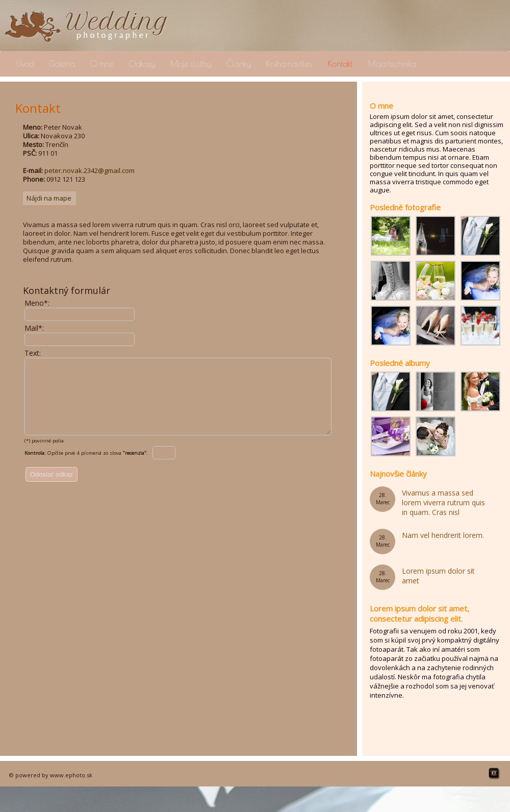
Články (238, 64)
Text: (33, 353)
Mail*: (34, 328)
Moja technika (392, 64)
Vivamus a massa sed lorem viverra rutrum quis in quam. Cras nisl (443, 502)
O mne (101, 64)
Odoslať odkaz (52, 490)
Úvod (25, 64)
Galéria (62, 64)
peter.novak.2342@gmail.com (90, 170)
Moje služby (191, 64)
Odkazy (142, 64)
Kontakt (340, 64)
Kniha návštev (289, 64)
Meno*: (37, 303)
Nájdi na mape (49, 198)
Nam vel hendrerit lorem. (443, 535)
